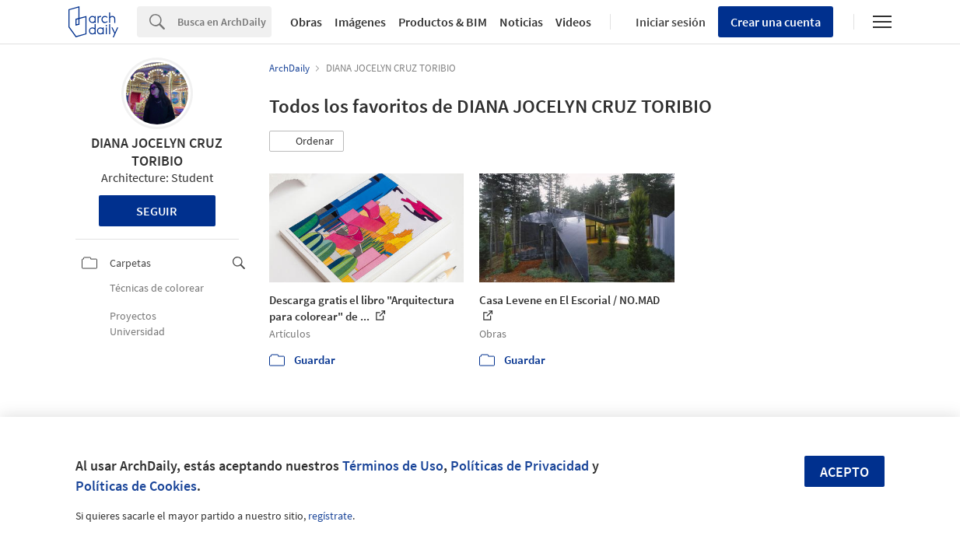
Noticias (521, 22)
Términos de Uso (393, 465)
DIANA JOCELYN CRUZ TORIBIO (157, 152)
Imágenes (360, 22)
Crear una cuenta (776, 22)
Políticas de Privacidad (520, 465)
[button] (307, 142)
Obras (306, 22)
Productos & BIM (443, 22)
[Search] (224, 22)
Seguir (157, 211)
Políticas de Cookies (136, 486)
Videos (573, 22)
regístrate (330, 516)
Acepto (844, 472)
